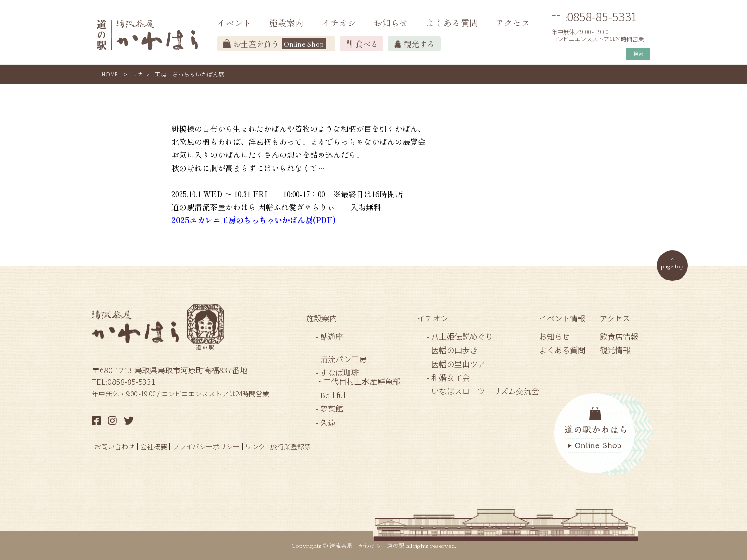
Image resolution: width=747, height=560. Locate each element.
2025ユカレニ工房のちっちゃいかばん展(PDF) (253, 220)
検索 (638, 54)
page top (672, 266)
